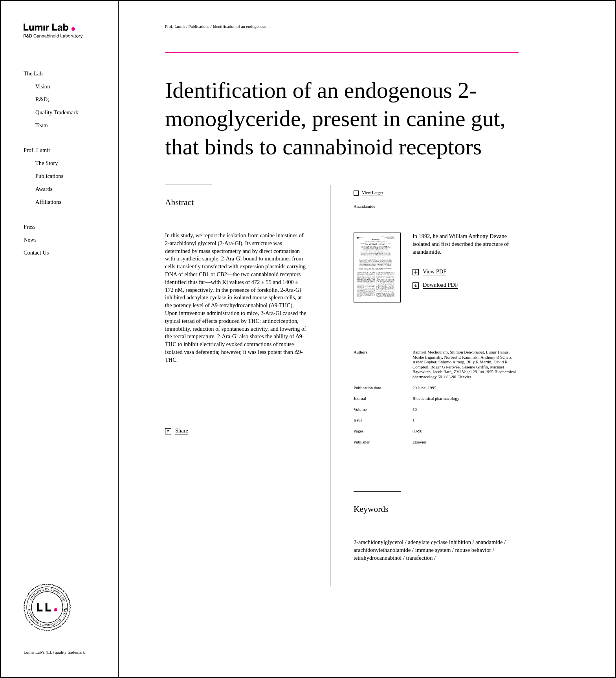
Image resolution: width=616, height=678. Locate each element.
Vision (43, 87)
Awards (44, 189)
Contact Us (36, 253)
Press (29, 227)
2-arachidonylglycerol (379, 542)
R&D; (42, 100)
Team (42, 126)
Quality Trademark (57, 113)
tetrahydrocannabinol (378, 558)
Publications (49, 177)
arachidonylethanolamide (383, 550)
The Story (47, 163)
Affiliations (48, 202)
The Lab (33, 74)
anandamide (490, 542)
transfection (420, 558)
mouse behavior (474, 550)
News (30, 240)
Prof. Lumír (37, 150)
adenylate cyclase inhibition (440, 542)
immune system (434, 550)
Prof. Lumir (175, 26)
